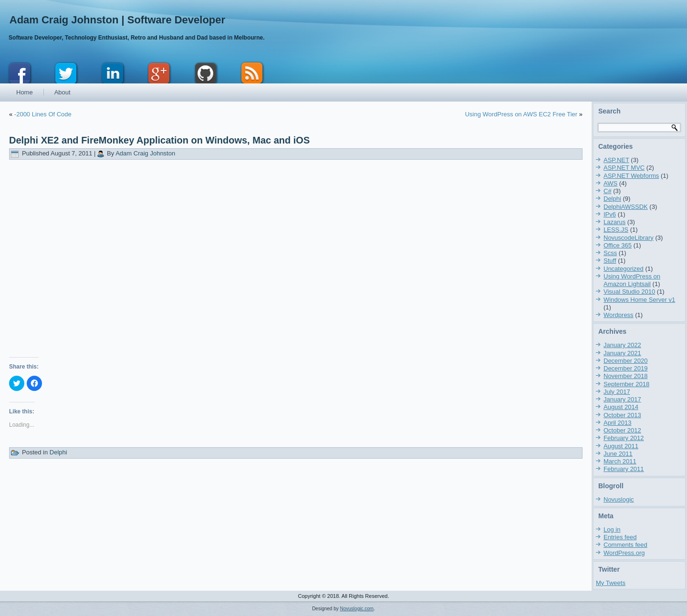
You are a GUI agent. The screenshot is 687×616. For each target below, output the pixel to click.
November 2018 (626, 376)
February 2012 (624, 438)
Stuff (610, 261)
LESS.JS (616, 230)
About (62, 92)
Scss (610, 253)
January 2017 (622, 399)
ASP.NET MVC (624, 168)
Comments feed (625, 545)
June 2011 (618, 454)
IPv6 (610, 214)
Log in (612, 529)
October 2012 (622, 430)
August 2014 (621, 407)
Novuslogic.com (357, 609)
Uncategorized (624, 269)
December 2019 (626, 368)
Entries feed (620, 537)
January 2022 (622, 345)
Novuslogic (619, 499)
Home (25, 92)
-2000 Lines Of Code (43, 114)
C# (608, 191)
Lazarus (614, 222)
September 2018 (626, 384)
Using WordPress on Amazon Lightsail (632, 280)
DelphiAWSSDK (626, 207)
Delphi (58, 452)
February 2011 (624, 469)
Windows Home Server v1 (639, 300)
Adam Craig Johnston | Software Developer (117, 20)
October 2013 (622, 415)
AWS (610, 183)
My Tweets (611, 583)
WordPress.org (624, 553)
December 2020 (626, 361)
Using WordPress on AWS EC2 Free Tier (521, 114)
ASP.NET (616, 160)
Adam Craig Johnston (145, 153)
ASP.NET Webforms (631, 176)
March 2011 (620, 461)
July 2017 (617, 392)
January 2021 (622, 353)
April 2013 (618, 423)
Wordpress (619, 315)
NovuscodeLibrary (629, 238)
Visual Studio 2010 (629, 292)
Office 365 (618, 245)
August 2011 (621, 446)
